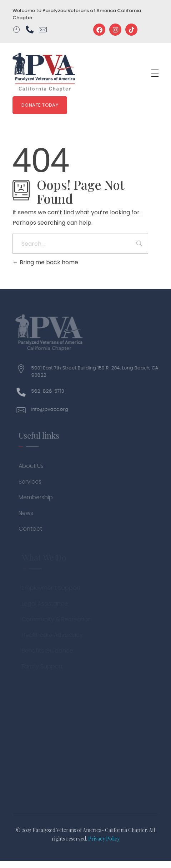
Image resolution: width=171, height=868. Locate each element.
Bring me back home (45, 262)
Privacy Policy (104, 839)
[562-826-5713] (23, 392)
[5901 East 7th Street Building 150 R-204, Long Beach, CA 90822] (23, 369)
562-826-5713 (50, 391)
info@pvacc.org (52, 409)
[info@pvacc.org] (23, 410)
